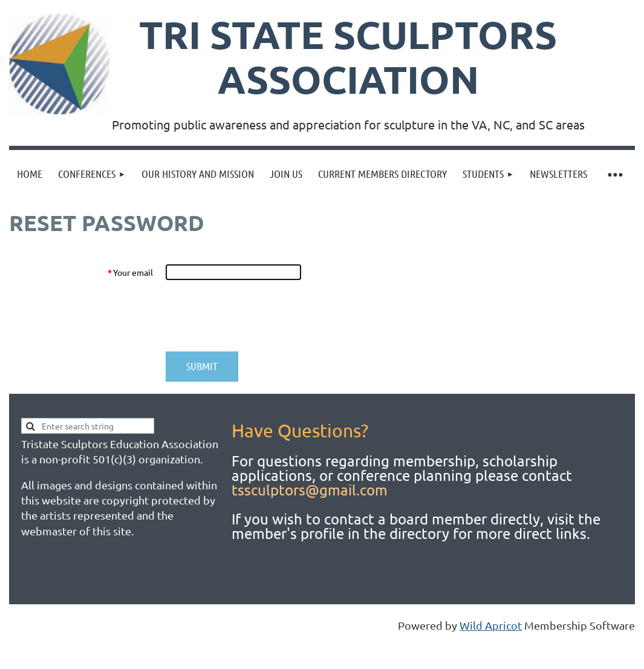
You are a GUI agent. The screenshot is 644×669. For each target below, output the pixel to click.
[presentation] (258, 316)
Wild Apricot (491, 625)
